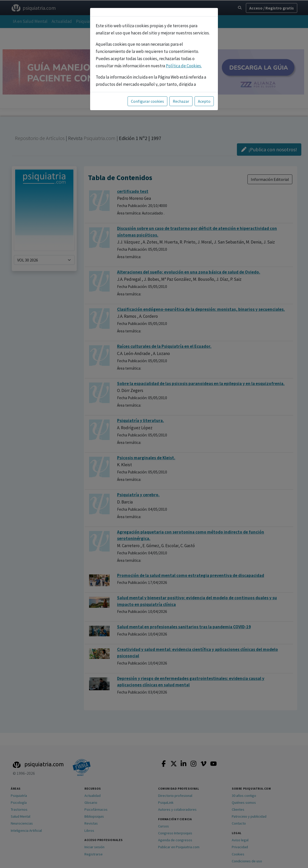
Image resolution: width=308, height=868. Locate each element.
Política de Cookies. (184, 66)
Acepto (204, 101)
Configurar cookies (147, 101)
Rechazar (181, 101)
